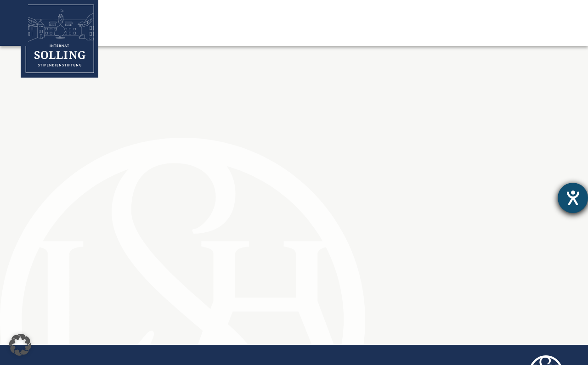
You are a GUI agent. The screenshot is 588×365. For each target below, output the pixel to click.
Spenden (499, 32)
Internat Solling (151, 32)
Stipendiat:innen (425, 32)
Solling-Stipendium (333, 32)
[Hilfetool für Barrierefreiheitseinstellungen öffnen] (573, 198)
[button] (20, 345)
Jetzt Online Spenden (523, 10)
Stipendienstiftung (239, 32)
